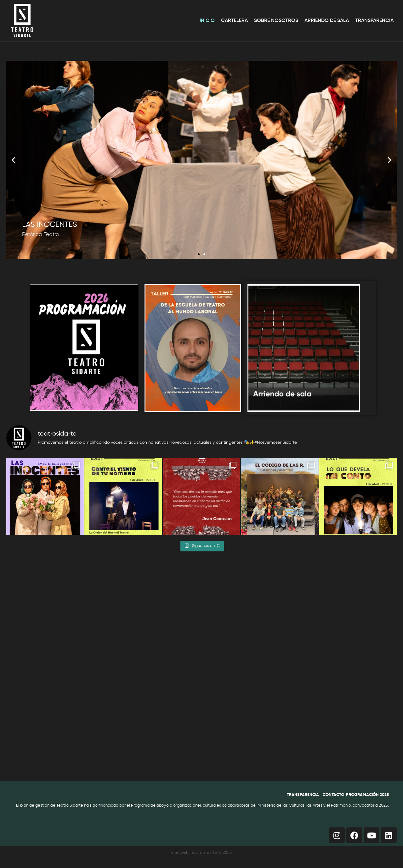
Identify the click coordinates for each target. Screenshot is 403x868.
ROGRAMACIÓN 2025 (369, 795)
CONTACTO (333, 795)
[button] (13, 160)
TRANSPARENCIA (303, 795)
